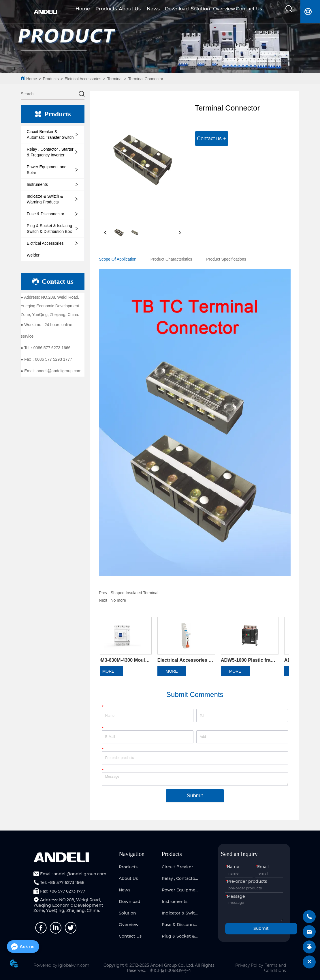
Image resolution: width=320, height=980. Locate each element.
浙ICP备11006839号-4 (170, 970)
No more (118, 600)
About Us (130, 9)
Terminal (115, 79)
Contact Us (249, 9)
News (153, 9)
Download (177, 9)
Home (83, 9)
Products (106, 9)
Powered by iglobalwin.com (61, 965)
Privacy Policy (249, 965)
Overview (224, 9)
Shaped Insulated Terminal (135, 593)
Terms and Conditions (275, 968)
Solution (201, 9)
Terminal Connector (146, 79)
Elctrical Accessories (83, 79)
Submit (195, 796)
